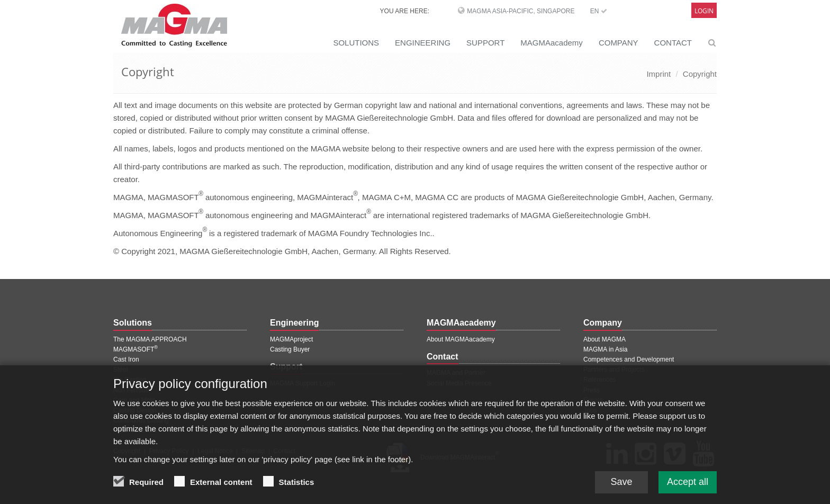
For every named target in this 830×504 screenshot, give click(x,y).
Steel (120, 370)
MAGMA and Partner (456, 373)
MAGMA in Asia (605, 349)
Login (704, 11)
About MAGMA (605, 339)
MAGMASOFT (136, 349)
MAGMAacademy (552, 43)
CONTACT (673, 43)
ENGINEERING (423, 43)
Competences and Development (629, 359)
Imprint (658, 74)
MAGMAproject (291, 339)
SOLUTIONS (356, 43)
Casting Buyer (290, 349)
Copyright (700, 74)
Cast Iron (126, 359)
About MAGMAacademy (461, 339)
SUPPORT (485, 43)
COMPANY (619, 43)
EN (599, 11)
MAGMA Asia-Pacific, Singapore (521, 11)
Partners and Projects (614, 370)
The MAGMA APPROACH (150, 339)
